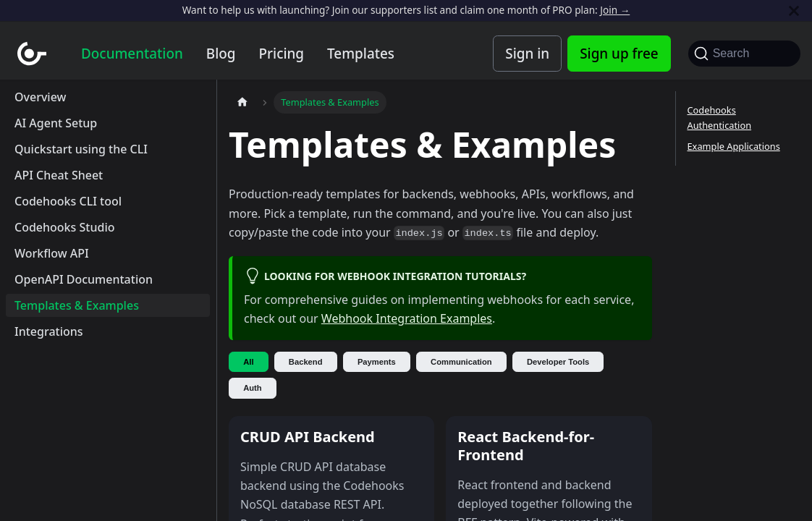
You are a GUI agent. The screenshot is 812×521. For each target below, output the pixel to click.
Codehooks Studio (64, 227)
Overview (40, 97)
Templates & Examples (77, 305)
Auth (252, 388)
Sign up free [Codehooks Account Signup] (619, 54)
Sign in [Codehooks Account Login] (527, 54)
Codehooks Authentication (720, 118)
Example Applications (734, 146)
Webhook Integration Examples (407, 318)
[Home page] (242, 102)
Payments (377, 362)
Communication (461, 362)
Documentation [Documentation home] (132, 54)
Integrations (49, 331)
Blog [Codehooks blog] (221, 54)
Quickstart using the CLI (81, 149)
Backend (306, 362)
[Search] (744, 54)
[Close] (794, 10)
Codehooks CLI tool (68, 201)
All (248, 362)
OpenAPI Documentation (84, 279)
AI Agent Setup (56, 123)
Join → (615, 10)
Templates (361, 54)
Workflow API (52, 253)
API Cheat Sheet (59, 175)
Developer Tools (558, 362)
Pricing (282, 54)
